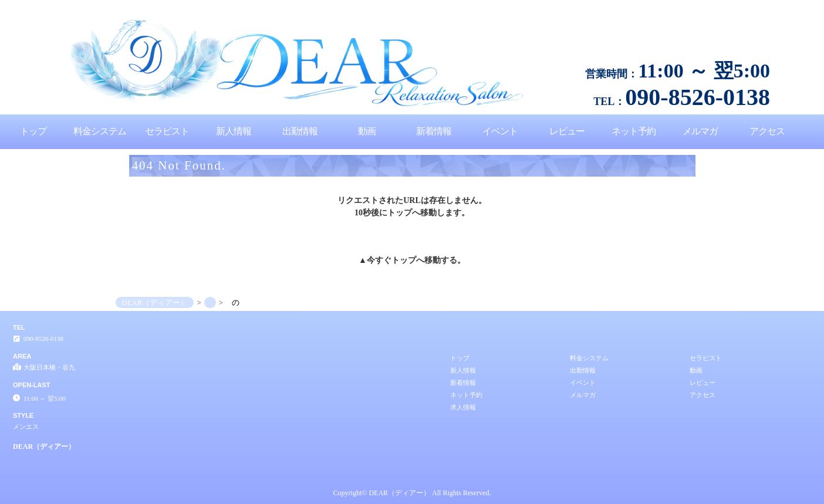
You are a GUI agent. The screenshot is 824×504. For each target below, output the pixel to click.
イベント (500, 131)
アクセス (767, 131)
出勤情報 (300, 131)
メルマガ (700, 131)
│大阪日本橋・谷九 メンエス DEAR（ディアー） (747, 5)
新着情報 (434, 131)
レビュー (567, 131)
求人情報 (463, 407)
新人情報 (234, 131)
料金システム (100, 131)
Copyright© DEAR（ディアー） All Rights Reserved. (412, 493)
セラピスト (167, 131)
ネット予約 (634, 131)
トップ (33, 131)
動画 (367, 131)
